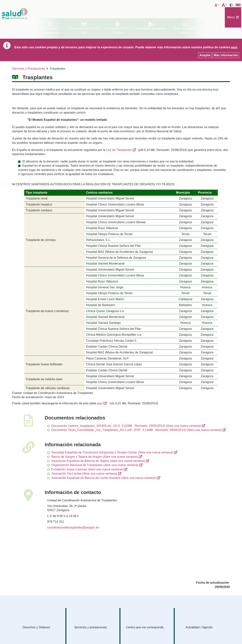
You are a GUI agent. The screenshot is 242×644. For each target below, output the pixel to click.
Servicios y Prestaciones (29, 69)
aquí (100, 403)
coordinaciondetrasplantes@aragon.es (73, 527)
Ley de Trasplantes (119, 150)
